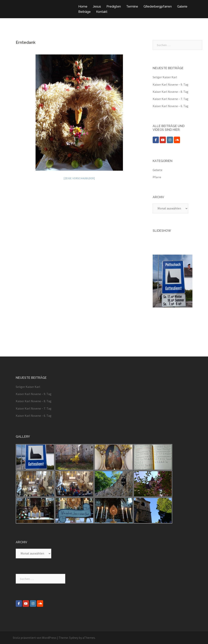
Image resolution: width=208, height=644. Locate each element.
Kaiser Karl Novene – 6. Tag (171, 106)
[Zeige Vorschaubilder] (79, 178)
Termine (132, 6)
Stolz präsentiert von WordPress (35, 638)
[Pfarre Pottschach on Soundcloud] (177, 140)
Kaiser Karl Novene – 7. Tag (171, 99)
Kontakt (102, 12)
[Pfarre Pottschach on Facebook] (156, 140)
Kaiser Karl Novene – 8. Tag (171, 92)
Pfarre (157, 177)
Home (83, 6)
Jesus (97, 6)
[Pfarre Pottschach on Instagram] (170, 140)
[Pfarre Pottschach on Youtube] (163, 140)
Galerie (182, 6)
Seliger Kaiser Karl (165, 77)
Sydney (74, 638)
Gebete (158, 170)
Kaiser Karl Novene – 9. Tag (171, 84)
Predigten (114, 6)
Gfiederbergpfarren (158, 6)
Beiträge (84, 12)
